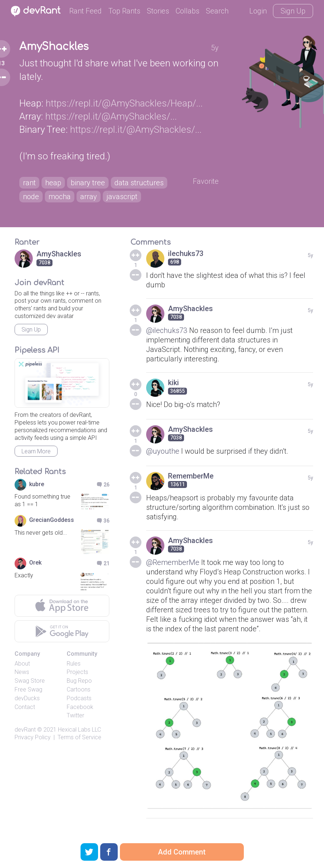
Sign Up (293, 11)
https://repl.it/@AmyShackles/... (111, 116)
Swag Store (30, 681)
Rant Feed (85, 11)
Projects (77, 672)
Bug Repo (79, 681)
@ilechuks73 (167, 330)
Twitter (75, 715)
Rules (74, 664)
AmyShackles (54, 47)
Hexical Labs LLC (79, 730)
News (22, 672)
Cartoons (79, 689)
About (22, 664)
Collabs (188, 11)
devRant (25, 730)
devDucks (27, 698)
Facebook (80, 707)
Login (258, 11)
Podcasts (79, 698)
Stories (158, 11)
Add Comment (182, 852)
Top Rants (124, 11)
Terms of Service (79, 737)
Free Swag (28, 689)
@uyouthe (163, 451)
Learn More (36, 451)
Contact (25, 707)
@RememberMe (173, 562)
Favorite (206, 181)
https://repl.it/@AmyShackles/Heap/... (124, 103)
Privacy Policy (33, 737)
